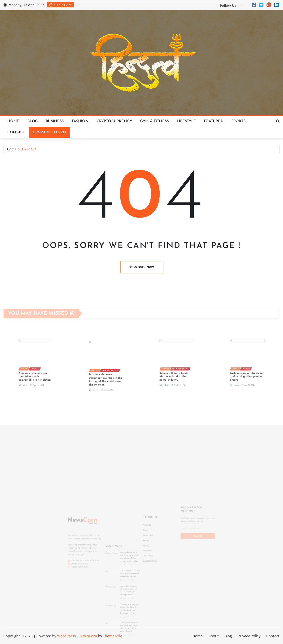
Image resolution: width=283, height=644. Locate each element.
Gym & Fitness (154, 121)
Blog (33, 121)
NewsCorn (88, 636)
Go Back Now (142, 267)
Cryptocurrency (114, 121)
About (214, 636)
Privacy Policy (249, 636)
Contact (16, 132)
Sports (238, 121)
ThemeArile (112, 636)
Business (55, 121)
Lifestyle (186, 121)
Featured (214, 121)
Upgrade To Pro (49, 132)
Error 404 (29, 150)
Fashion (80, 121)
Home (13, 121)
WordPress (67, 636)
